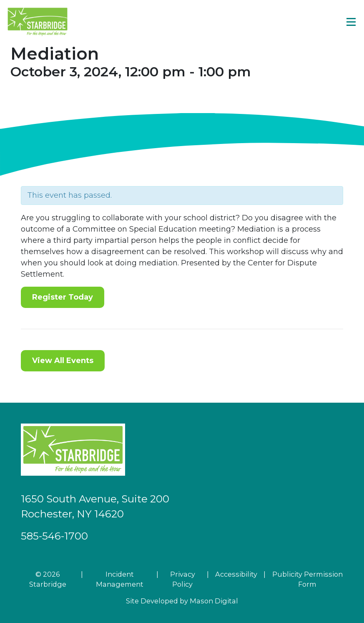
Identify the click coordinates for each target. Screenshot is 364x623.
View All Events (63, 361)
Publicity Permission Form (308, 579)
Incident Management (120, 579)
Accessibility (236, 574)
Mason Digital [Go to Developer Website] (214, 601)
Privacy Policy (183, 579)
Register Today (63, 297)
